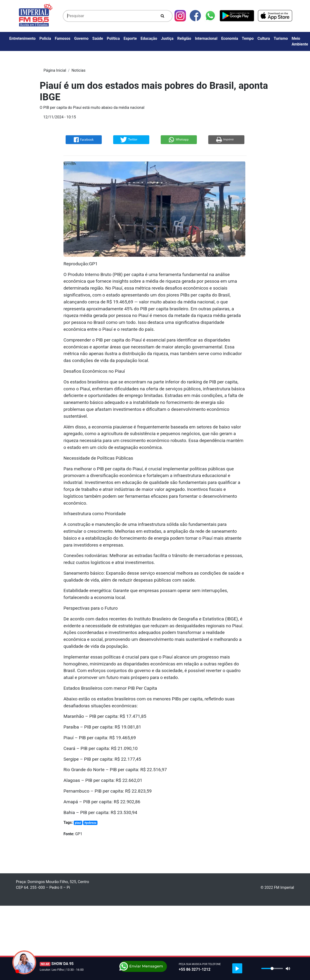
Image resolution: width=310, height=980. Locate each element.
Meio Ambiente (300, 41)
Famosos (63, 38)
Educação (149, 38)
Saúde (98, 38)
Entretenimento (22, 38)
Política (113, 38)
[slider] (272, 968)
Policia (45, 38)
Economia (230, 38)
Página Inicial (55, 70)
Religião (184, 38)
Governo (81, 38)
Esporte (130, 38)
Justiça (167, 38)
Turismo (281, 38)
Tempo (248, 38)
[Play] (237, 968)
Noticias (79, 70)
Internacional (206, 38)
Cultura (264, 38)
